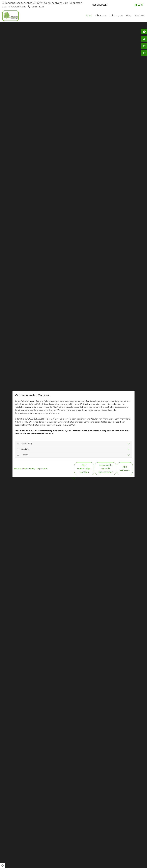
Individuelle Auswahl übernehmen (92, 469)
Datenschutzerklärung (25, 469)
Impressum (42, 469)
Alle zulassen (120, 469)
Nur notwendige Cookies (65, 469)
